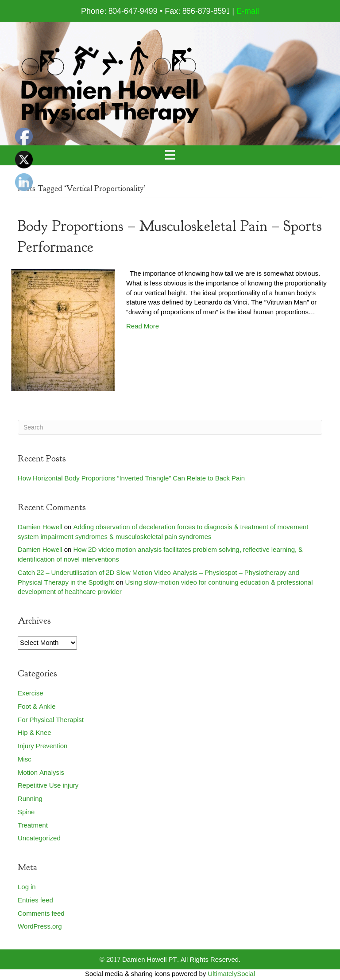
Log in (27, 887)
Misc (25, 759)
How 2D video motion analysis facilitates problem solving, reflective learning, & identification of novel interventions (160, 555)
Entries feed (35, 900)
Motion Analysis (41, 773)
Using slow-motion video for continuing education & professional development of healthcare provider (165, 588)
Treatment (33, 826)
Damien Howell (40, 527)
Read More (143, 326)
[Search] (170, 427)
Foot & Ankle (37, 707)
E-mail (248, 11)
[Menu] (170, 155)
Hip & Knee (35, 733)
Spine (26, 812)
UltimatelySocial (231, 974)
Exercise (31, 693)
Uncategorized (39, 838)
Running (30, 799)
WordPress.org (40, 927)
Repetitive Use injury (48, 786)
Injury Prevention (42, 746)
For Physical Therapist (51, 720)
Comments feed (41, 914)
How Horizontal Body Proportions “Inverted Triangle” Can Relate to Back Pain (131, 478)
